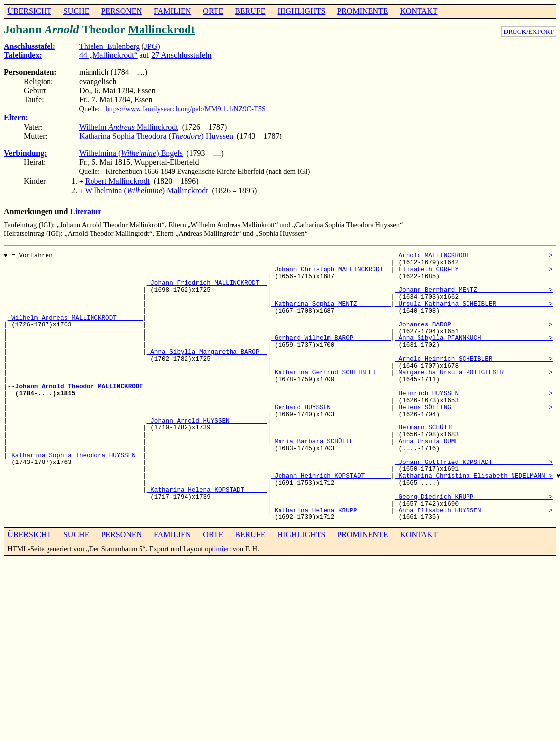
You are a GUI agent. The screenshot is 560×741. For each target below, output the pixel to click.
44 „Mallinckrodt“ (108, 55)
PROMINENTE (362, 11)
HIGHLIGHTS (302, 11)
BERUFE (250, 11)
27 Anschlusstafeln (181, 55)
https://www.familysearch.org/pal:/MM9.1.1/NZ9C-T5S (186, 109)
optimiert (218, 547)
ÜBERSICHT (29, 11)
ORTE (213, 11)
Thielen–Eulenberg (109, 46)
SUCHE (76, 11)
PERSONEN (121, 11)
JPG (151, 46)
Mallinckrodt (162, 29)
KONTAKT (419, 11)
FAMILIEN (172, 11)
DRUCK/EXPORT (529, 31)
